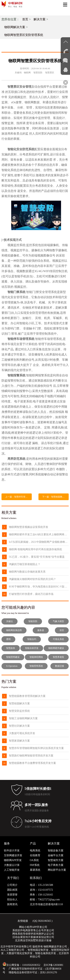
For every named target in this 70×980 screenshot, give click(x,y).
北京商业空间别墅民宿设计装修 (33, 940)
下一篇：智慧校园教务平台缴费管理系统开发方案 (55, 497)
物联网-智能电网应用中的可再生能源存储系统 (36, 549)
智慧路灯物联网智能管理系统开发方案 (31, 756)
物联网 (27, 73)
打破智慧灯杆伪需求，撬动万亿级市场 (31, 594)
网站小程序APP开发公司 (33, 927)
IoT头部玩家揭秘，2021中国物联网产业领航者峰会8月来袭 (39, 542)
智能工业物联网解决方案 (23, 718)
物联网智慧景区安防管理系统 (24, 35)
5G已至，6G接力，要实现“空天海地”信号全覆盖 (37, 557)
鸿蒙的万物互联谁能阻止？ (25, 564)
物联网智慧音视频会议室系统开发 (29, 527)
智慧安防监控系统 (19, 711)
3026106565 (44, 921)
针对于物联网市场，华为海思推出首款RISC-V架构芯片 (39, 587)
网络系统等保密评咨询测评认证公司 (33, 934)
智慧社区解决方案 (19, 726)
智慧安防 (38, 73)
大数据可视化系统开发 (22, 733)
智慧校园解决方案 (19, 703)
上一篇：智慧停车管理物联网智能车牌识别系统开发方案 (18, 497)
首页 (25, 19)
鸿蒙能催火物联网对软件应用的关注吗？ (32, 579)
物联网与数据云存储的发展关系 (27, 572)
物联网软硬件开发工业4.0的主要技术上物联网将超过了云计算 (39, 534)
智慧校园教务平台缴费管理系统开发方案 (32, 763)
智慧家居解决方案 (19, 741)
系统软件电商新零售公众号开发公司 (33, 930)
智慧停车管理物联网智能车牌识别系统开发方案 (36, 748)
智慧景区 (50, 73)
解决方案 (40, 19)
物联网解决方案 (15, 27)
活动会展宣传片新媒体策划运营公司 (33, 937)
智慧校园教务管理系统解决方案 (27, 696)
